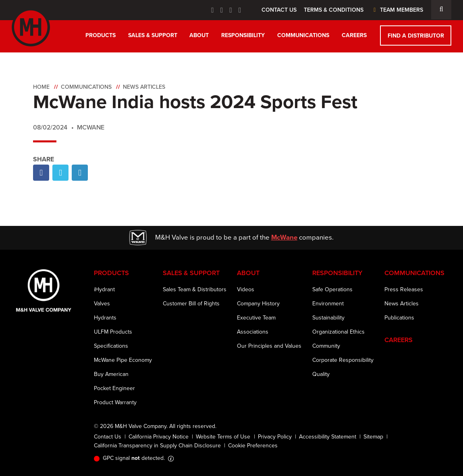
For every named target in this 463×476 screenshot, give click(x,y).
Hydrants (105, 318)
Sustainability (328, 318)
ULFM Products (113, 332)
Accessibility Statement (328, 437)
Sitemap (373, 437)
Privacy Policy (275, 437)
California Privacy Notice (159, 437)
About (199, 35)
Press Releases (404, 289)
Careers (354, 35)
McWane (284, 237)
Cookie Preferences (253, 446)
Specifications (111, 346)
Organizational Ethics (338, 332)
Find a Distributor (416, 36)
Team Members (397, 10)
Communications (303, 35)
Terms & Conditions (334, 10)
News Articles (144, 87)
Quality (321, 374)
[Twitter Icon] (222, 10)
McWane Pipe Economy (123, 360)
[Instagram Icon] (240, 10)
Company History (258, 304)
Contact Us (279, 10)
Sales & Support (153, 35)
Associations (253, 332)
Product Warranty (115, 402)
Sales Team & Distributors (195, 289)
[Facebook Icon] (213, 10)
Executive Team (256, 318)
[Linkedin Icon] (231, 10)
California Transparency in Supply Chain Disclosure (157, 446)
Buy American (111, 374)
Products (101, 35)
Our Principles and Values (269, 346)
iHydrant (104, 289)
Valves (102, 304)
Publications (399, 318)
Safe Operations (332, 289)
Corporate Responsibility (343, 360)
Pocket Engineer (114, 388)
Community (326, 346)
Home (41, 87)
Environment (328, 304)
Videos (246, 289)
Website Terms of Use (223, 437)
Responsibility (243, 35)
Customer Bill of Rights (191, 304)
